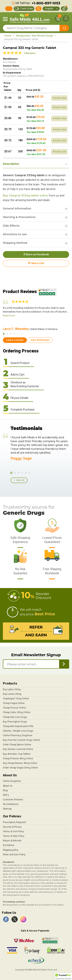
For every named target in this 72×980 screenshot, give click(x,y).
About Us (8, 786)
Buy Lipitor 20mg (12, 689)
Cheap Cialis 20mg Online (17, 712)
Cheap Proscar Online (14, 708)
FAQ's (6, 795)
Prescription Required (14, 822)
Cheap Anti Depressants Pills (18, 726)
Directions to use (15, 234)
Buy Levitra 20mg (12, 694)
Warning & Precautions (19, 217)
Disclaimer (9, 845)
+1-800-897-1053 (46, 3)
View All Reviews (40, 340)
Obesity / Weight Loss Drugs (18, 731)
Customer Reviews (13, 800)
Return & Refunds (12, 841)
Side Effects (11, 226)
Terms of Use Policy (13, 831)
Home (8, 36)
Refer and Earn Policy (14, 855)
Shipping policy (11, 850)
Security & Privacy (12, 827)
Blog (5, 790)
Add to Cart (59, 98)
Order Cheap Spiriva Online (17, 745)
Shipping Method (15, 243)
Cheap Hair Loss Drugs (15, 717)
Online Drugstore (12, 781)
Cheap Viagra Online (14, 703)
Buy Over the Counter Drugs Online (21, 740)
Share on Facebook (36, 254)
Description (11, 164)
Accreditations (11, 804)
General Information (17, 208)
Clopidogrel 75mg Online (16, 699)
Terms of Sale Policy (14, 836)
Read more (9, 315)
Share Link (36, 263)
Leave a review (15, 340)
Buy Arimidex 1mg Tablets (17, 754)
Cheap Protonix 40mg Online (18, 759)
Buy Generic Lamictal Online (18, 749)
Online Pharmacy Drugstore (18, 735)
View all (20, 480)
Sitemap (7, 809)
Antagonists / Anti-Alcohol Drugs (35, 36)
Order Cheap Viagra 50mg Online (20, 768)
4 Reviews (30, 53)
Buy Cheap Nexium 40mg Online (20, 763)
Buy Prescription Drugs (15, 722)
